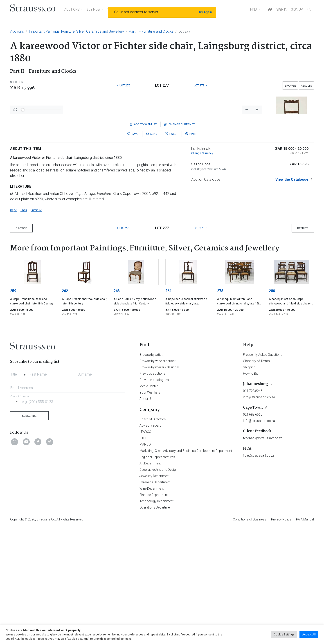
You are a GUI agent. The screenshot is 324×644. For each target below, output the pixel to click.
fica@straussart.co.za (259, 573)
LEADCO (145, 550)
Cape (13, 328)
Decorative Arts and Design (159, 588)
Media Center (149, 504)
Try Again (205, 12)
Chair (24, 328)
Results (306, 86)
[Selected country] (15, 519)
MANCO (145, 562)
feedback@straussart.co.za (263, 556)
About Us (146, 517)
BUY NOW (93, 9)
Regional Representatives (157, 575)
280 (272, 409)
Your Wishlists (150, 510)
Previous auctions (152, 491)
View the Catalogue (292, 297)
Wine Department (152, 606)
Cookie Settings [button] (284, 634)
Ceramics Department (155, 600)
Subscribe (29, 534)
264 (168, 409)
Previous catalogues (154, 498)
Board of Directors (153, 537)
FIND (254, 9)
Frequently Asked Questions (263, 473)
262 (65, 409)
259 (13, 409)
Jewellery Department (154, 594)
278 (220, 409)
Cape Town (253, 526)
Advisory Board (151, 543)
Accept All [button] (309, 634)
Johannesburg (255, 502)
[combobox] (19, 491)
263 (117, 409)
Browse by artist (151, 473)
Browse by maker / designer (159, 485)
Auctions (17, 31)
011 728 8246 (253, 509)
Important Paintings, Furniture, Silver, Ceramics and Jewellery (76, 31)
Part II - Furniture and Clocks (151, 31)
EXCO (144, 556)
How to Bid (251, 491)
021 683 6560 (253, 532)
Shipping (249, 485)
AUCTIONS (72, 9)
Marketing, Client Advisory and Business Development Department (186, 569)
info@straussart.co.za (259, 515)
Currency (180, 242)
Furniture (36, 328)
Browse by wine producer (157, 479)
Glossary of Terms (256, 479)
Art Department (150, 581)
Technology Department (156, 619)
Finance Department (154, 613)
